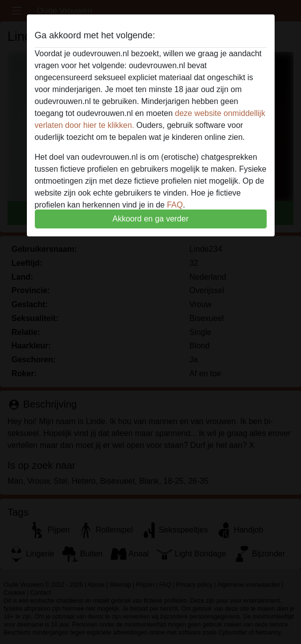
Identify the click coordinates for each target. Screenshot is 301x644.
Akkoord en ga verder (150, 219)
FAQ (175, 205)
